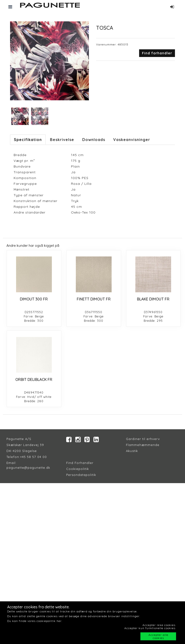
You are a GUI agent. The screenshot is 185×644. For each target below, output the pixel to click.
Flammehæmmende (143, 445)
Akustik (132, 451)
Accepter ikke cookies (159, 625)
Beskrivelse (62, 140)
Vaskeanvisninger (132, 140)
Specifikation (28, 140)
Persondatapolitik (81, 475)
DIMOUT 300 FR (34, 299)
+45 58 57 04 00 (33, 457)
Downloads (94, 140)
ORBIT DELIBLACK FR (34, 379)
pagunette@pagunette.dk (28, 468)
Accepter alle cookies (158, 636)
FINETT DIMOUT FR (94, 299)
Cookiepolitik (78, 469)
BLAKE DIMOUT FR (153, 299)
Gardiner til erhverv (143, 439)
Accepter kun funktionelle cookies (150, 628)
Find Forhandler (80, 463)
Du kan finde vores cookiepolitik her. (35, 621)
